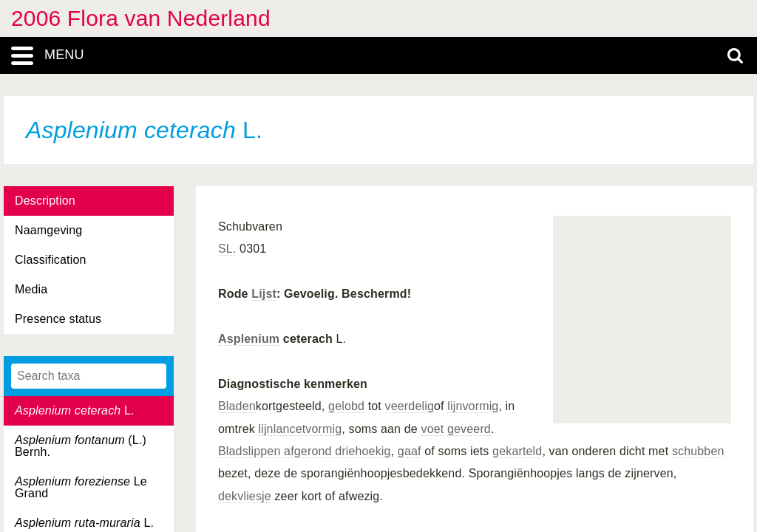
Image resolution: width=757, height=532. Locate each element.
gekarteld (517, 451)
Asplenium (249, 339)
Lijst (264, 294)
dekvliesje (245, 496)
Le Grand (81, 487)
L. (75, 410)
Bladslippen (249, 451)
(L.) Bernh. (81, 446)
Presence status (58, 319)
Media (31, 289)
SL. (227, 249)
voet (432, 429)
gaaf (410, 451)
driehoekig (363, 451)
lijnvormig (473, 406)
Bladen (237, 406)
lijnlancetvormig (300, 429)
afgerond (308, 451)
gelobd (346, 406)
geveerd (469, 429)
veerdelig (410, 406)
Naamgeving (48, 230)
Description (45, 201)
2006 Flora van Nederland (141, 18)
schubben (698, 451)
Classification (51, 260)
